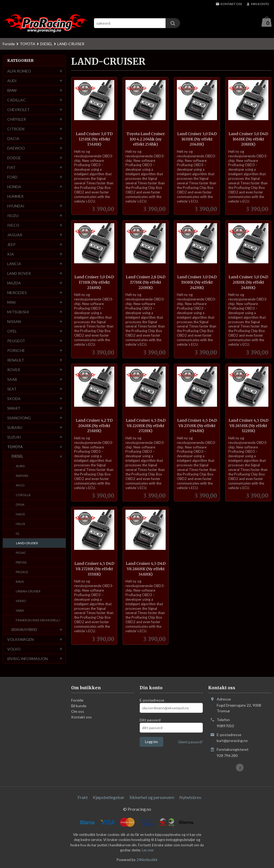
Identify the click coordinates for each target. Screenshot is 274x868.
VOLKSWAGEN (20, 640)
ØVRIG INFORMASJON (27, 659)
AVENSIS (22, 476)
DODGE (14, 158)
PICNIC (21, 553)
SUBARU (15, 428)
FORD (12, 177)
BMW (12, 91)
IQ (18, 534)
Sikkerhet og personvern (152, 797)
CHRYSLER (17, 119)
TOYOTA (15, 447)
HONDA (14, 187)
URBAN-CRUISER (28, 591)
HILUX (20, 524)
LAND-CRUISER (27, 543)
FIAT (11, 168)
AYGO (20, 486)
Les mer (148, 850)
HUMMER (15, 197)
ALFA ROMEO (19, 71)
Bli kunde (79, 706)
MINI (12, 302)
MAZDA (14, 283)
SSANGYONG (19, 418)
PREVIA (21, 563)
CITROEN (16, 129)
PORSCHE (16, 351)
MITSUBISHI (18, 312)
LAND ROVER (19, 274)
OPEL (12, 331)
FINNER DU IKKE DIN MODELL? (38, 620)
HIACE (20, 514)
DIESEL (17, 456)
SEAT (12, 389)
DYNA (20, 505)
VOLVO (14, 649)
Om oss (78, 712)
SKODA (14, 399)
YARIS (20, 611)
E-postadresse (152, 700)
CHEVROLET (18, 110)
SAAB (12, 380)
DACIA (13, 139)
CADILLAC (16, 100)
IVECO (13, 225)
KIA (11, 254)
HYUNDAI (16, 206)
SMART (14, 408)
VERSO (21, 601)
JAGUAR (15, 235)
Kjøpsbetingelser (109, 797)
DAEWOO (16, 148)
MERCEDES (17, 293)
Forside (9, 44)
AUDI (12, 81)
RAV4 (20, 582)
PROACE (22, 572)
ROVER (14, 370)
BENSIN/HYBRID (24, 630)
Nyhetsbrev (190, 797)
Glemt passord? (190, 742)
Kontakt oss (81, 717)
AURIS (20, 466)
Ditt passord (150, 720)
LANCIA (14, 264)
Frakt (83, 797)
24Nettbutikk (147, 860)
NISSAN (14, 322)
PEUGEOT (16, 341)
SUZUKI (14, 437)
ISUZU (13, 216)
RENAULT (16, 360)
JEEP (11, 245)
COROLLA (23, 495)
